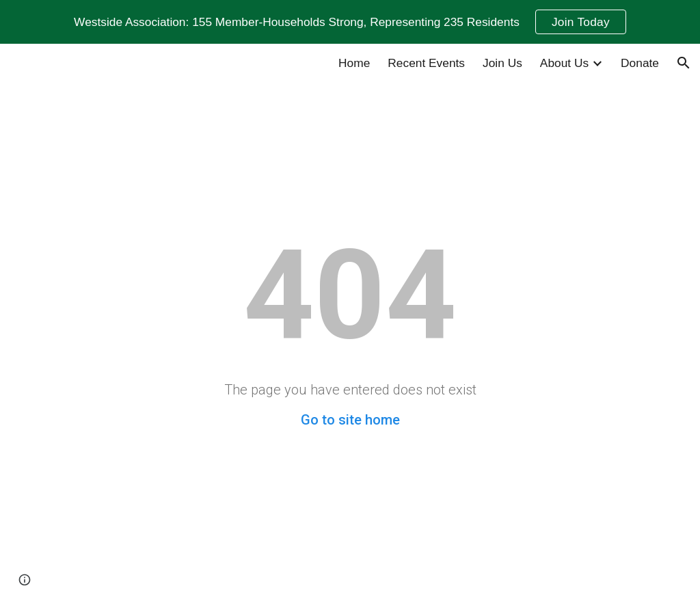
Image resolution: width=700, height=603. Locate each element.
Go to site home (350, 420)
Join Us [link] (502, 63)
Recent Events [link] (426, 63)
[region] (350, 22)
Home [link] (354, 63)
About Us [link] (564, 63)
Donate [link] (640, 63)
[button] (684, 63)
